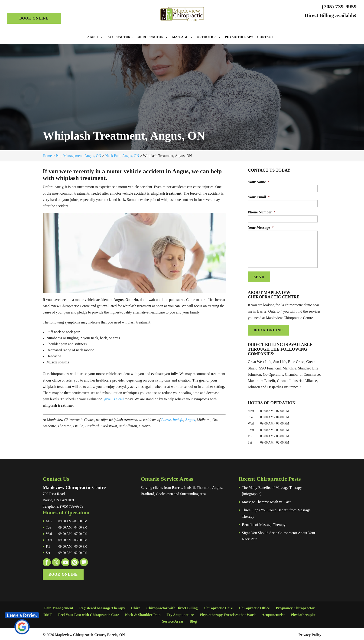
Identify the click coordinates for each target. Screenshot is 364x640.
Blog (193, 620)
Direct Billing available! (331, 15)
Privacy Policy (310, 634)
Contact (265, 37)
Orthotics (207, 37)
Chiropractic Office (254, 607)
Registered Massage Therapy (102, 607)
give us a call (114, 399)
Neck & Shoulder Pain (143, 614)
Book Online (34, 18)
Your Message (261, 227)
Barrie (166, 420)
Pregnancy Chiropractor (295, 607)
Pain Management (59, 607)
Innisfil (178, 420)
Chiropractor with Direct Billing (172, 607)
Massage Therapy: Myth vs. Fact (266, 501)
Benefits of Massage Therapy (264, 524)
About (93, 37)
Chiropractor (150, 37)
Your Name (259, 182)
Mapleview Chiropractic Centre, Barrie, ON (90, 634)
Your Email (259, 197)
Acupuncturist (273, 614)
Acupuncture (120, 37)
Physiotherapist (303, 614)
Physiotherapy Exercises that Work (228, 614)
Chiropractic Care (218, 607)
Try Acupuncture (180, 614)
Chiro (136, 607)
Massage (180, 37)
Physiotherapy (239, 37)
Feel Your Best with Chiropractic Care (88, 614)
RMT (48, 614)
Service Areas (173, 620)
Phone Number (262, 212)
